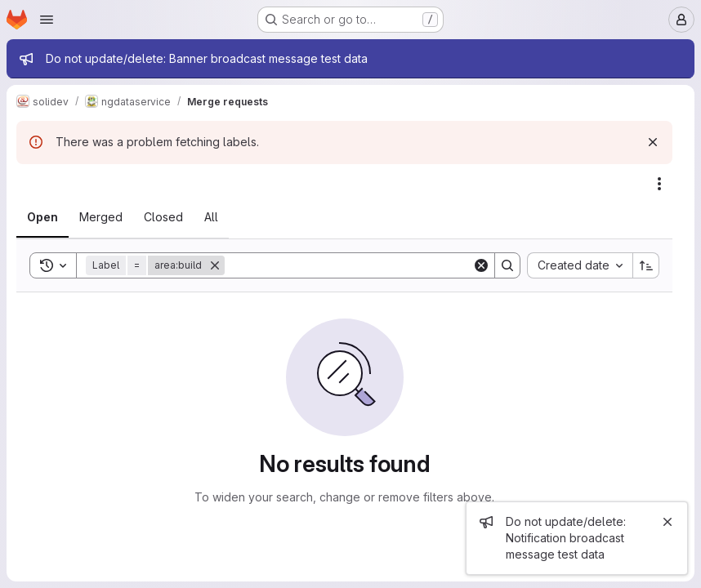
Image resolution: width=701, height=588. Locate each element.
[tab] (42, 217)
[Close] (668, 522)
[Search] (348, 265)
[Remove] (215, 265)
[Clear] (481, 265)
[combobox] (580, 265)
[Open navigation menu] (47, 20)
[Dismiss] (653, 142)
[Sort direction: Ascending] (646, 265)
